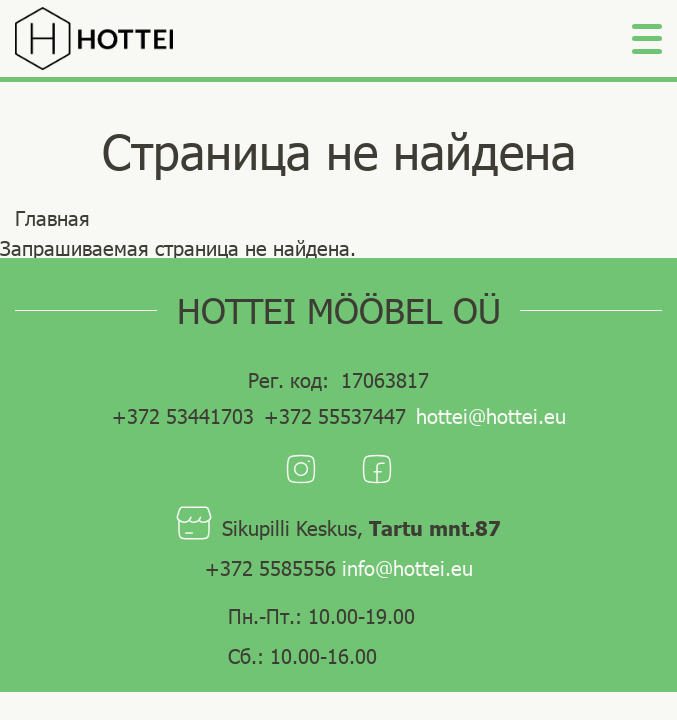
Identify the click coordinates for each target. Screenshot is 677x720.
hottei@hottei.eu (491, 416)
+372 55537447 (335, 416)
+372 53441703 (183, 416)
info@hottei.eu (407, 568)
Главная (52, 218)
